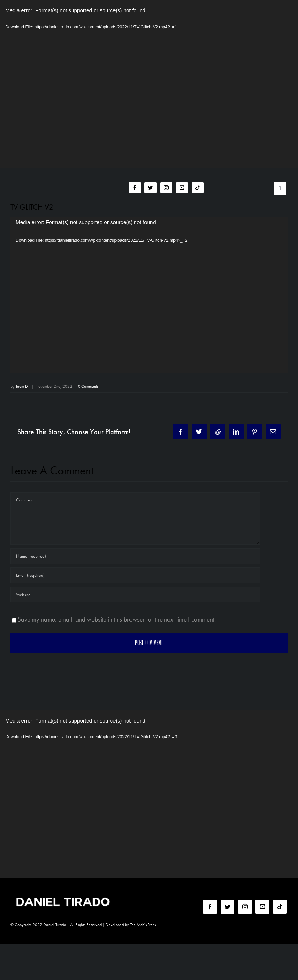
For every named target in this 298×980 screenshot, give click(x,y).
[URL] (135, 594)
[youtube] (182, 188)
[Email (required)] (135, 575)
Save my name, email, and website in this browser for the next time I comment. (117, 619)
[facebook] (135, 188)
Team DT (23, 386)
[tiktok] (198, 188)
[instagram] (166, 188)
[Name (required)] (135, 556)
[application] (149, 84)
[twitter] (151, 188)
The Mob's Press (143, 925)
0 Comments (88, 386)
